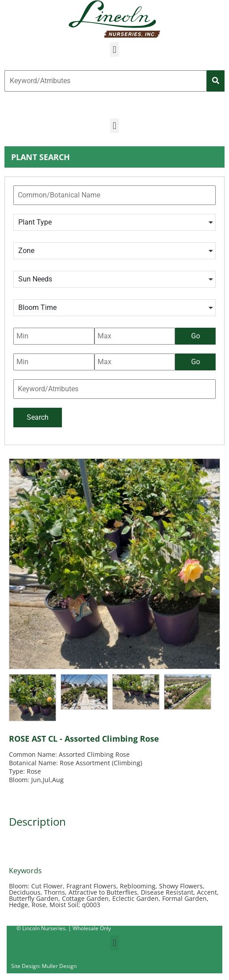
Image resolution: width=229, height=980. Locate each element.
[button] (114, 50)
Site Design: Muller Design (44, 966)
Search (38, 417)
